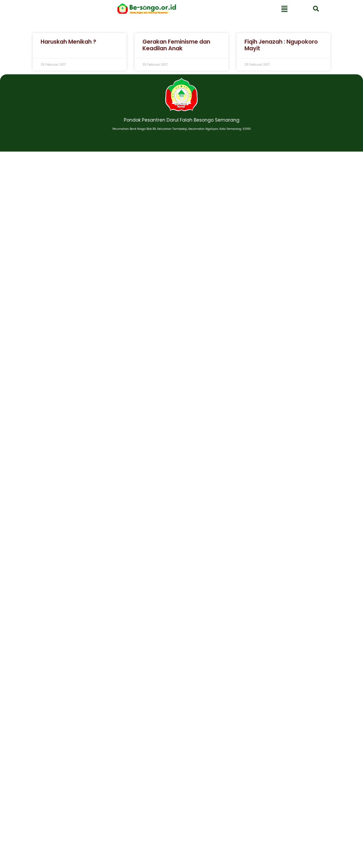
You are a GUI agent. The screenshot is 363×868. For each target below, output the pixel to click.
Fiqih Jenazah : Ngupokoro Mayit (281, 49)
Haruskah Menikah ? (68, 45)
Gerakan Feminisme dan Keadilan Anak (176, 49)
